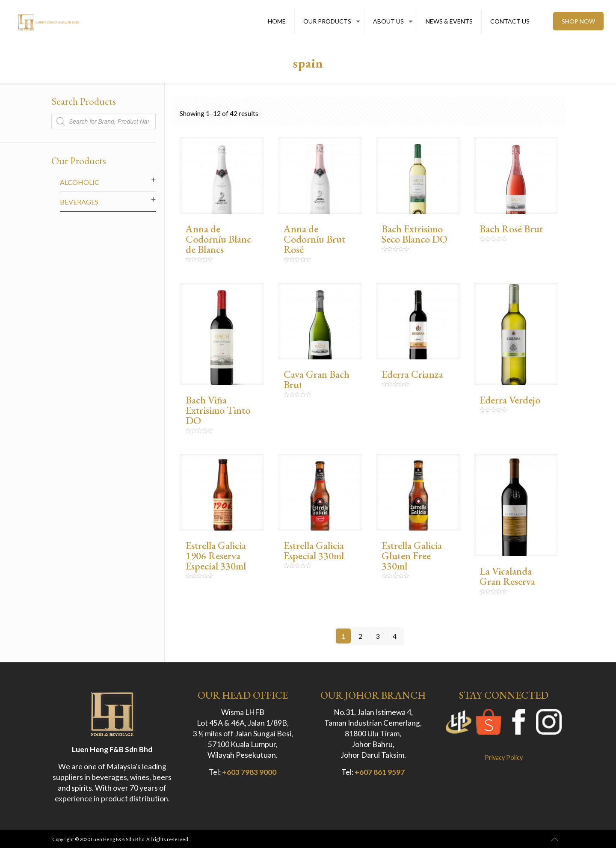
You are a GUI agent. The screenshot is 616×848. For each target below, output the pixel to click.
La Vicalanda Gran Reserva (507, 576)
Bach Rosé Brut (511, 229)
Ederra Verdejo (510, 400)
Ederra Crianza (412, 374)
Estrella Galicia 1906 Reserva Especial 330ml (216, 556)
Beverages (79, 202)
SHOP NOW (578, 21)
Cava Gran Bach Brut (317, 379)
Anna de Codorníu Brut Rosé (314, 239)
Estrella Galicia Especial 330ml (314, 550)
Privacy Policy (504, 758)
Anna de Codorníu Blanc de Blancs (218, 239)
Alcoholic (80, 182)
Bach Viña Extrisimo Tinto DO (218, 410)
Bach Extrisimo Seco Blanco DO (415, 234)
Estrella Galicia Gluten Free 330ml (412, 556)
